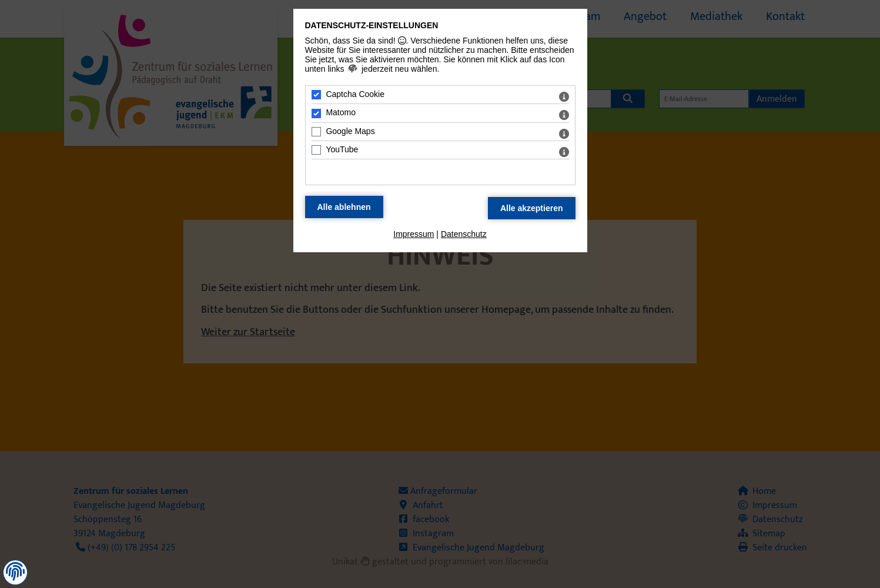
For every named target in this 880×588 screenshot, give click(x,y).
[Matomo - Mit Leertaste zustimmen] (316, 113)
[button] (15, 572)
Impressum (414, 234)
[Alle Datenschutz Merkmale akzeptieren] (532, 208)
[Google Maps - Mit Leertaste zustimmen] (316, 132)
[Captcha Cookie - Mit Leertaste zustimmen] (316, 95)
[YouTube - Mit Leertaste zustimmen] (316, 150)
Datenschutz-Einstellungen (372, 25)
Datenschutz (464, 234)
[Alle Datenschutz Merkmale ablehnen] (344, 207)
